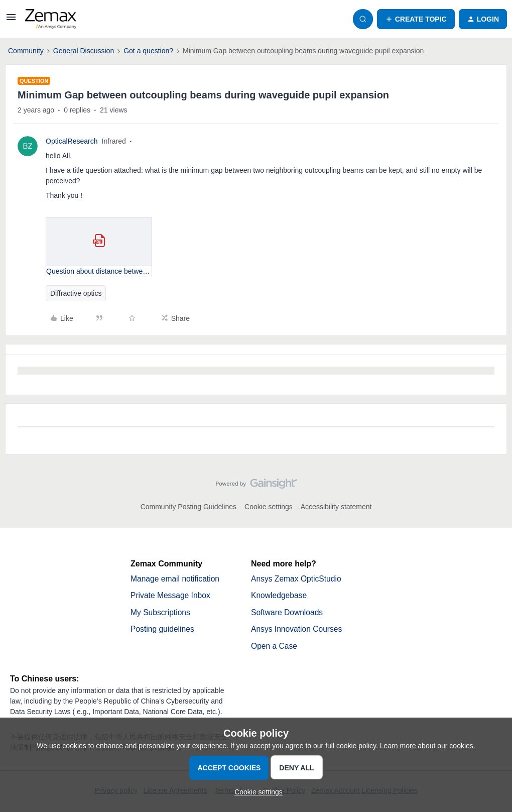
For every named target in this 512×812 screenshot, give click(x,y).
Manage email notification (176, 579)
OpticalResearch (72, 141)
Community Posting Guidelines (188, 507)
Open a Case (275, 647)
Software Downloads (288, 613)
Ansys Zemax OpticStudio (297, 579)
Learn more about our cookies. (428, 746)
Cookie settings (269, 507)
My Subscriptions (161, 613)
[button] (11, 21)
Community (26, 51)
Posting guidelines (163, 630)
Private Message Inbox (171, 596)
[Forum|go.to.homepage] (51, 19)
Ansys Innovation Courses (298, 630)
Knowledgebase (280, 596)
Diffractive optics (76, 293)
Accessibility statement (336, 507)
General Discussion (84, 51)
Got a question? (148, 51)
